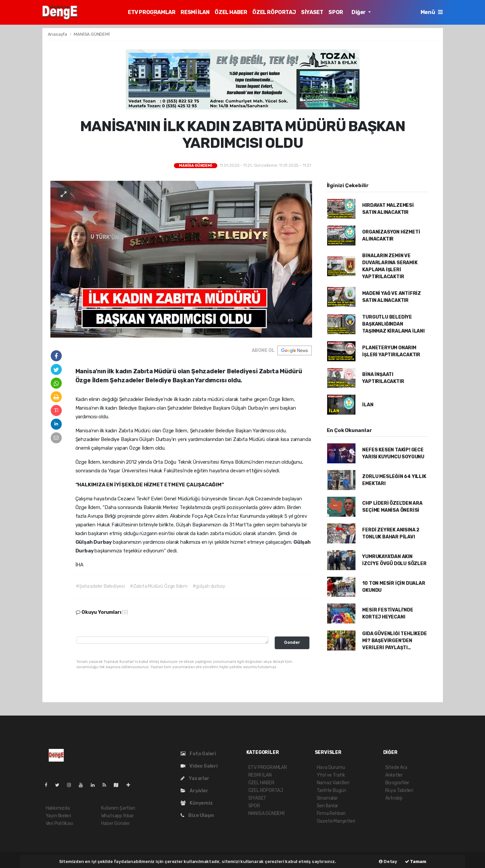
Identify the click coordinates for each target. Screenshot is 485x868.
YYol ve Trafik (331, 775)
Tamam (416, 861)
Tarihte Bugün (332, 790)
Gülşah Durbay (94, 542)
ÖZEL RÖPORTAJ (274, 12)
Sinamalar (327, 798)
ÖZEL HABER (231, 12)
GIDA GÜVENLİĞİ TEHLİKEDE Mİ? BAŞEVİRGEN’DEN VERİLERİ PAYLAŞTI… (394, 641)
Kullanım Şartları (118, 808)
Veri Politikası (59, 823)
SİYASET (312, 12)
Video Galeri (199, 766)
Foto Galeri (198, 754)
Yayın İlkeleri (58, 816)
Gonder (292, 642)
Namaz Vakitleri (333, 783)
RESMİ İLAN (195, 12)
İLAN (368, 405)
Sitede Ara (396, 767)
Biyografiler (397, 783)
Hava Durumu (331, 767)
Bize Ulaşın (197, 815)
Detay (388, 861)
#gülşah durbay (209, 586)
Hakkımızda (58, 808)
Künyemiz (197, 803)
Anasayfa (58, 34)
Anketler (394, 775)
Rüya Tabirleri (399, 790)
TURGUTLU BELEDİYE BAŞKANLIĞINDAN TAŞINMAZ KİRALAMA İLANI (393, 324)
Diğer (359, 12)
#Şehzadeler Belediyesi (100, 586)
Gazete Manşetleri (336, 821)
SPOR (336, 12)
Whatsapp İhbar (117, 816)
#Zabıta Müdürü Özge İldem (159, 586)
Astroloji (394, 798)
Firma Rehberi (331, 813)
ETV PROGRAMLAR (152, 12)
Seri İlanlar (328, 806)
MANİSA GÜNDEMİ (92, 34)
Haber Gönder (115, 823)
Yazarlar (195, 778)
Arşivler (194, 791)
